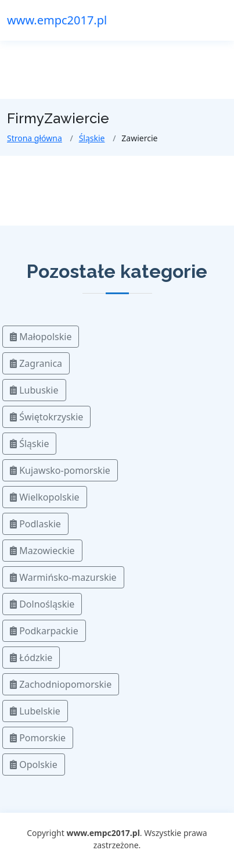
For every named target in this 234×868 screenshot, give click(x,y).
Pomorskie (38, 738)
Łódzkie (31, 658)
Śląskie (92, 138)
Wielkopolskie (45, 497)
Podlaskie (35, 524)
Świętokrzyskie (46, 417)
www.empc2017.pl (57, 20)
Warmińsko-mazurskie (63, 577)
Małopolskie (41, 337)
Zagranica (36, 363)
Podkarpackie (44, 631)
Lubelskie (35, 711)
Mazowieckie (42, 551)
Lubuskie (34, 390)
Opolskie (34, 765)
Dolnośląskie (42, 604)
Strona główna (35, 138)
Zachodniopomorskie (61, 684)
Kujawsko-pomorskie (60, 470)
